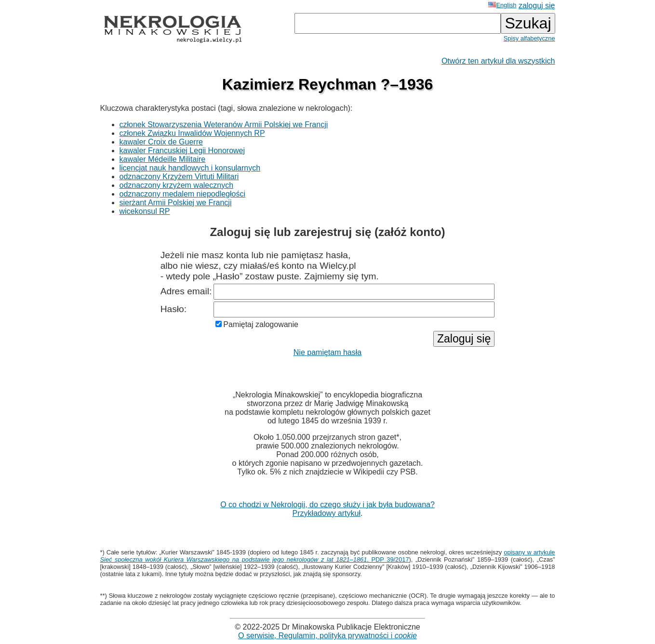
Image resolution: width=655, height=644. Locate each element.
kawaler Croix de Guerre (161, 142)
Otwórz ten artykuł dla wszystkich (498, 61)
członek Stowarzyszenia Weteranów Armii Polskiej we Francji (224, 125)
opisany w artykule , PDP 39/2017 (328, 556)
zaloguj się (537, 6)
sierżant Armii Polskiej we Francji (176, 203)
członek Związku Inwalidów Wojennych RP (192, 133)
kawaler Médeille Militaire (163, 159)
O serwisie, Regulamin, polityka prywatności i (327, 636)
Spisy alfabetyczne (529, 38)
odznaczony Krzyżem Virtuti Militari (179, 177)
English (502, 5)
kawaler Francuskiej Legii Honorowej (182, 151)
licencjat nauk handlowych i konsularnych (190, 168)
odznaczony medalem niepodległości (183, 194)
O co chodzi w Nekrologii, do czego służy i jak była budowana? (327, 505)
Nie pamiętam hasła (327, 352)
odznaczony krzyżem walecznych (177, 185)
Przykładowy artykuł (327, 513)
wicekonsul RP (145, 211)
